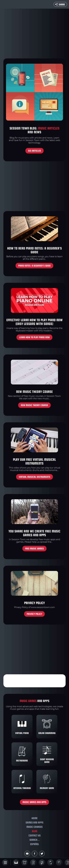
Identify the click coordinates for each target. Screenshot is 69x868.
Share (60, 4)
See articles (34, 151)
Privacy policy (34, 603)
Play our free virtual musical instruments (34, 461)
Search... (35, 840)
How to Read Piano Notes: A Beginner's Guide (34, 250)
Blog (35, 831)
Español (35, 844)
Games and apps (34, 822)
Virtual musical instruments (34, 477)
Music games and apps (34, 802)
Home (34, 818)
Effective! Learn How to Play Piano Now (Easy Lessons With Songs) (34, 322)
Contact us (35, 835)
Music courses (34, 827)
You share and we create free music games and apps (34, 533)
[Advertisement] (34, 34)
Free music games (34, 549)
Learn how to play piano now (34, 337)
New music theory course (34, 392)
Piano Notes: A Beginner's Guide (34, 266)
